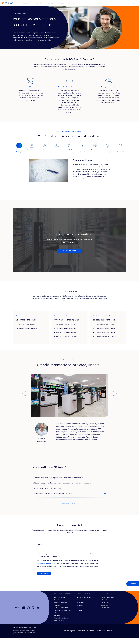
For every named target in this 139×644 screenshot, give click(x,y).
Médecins (57, 622)
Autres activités (59, 627)
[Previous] (9, 148)
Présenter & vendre (60, 606)
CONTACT (72, 3)
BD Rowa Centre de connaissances (110, 606)
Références (80, 609)
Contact (79, 617)
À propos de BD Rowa (84, 604)
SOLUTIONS (25, 3)
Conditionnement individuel (63, 617)
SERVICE (50, 3)
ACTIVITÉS (38, 3)
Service (79, 606)
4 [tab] (72, 448)
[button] (69, 478)
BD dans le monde (105, 614)
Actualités (80, 612)
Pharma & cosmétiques (61, 625)
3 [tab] (71, 448)
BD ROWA (60, 3)
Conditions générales (105, 637)
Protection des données (86, 637)
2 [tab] (70, 448)
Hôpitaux (57, 619)
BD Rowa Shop (104, 609)
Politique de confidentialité (47, 570)
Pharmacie (57, 612)
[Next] (130, 148)
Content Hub (104, 612)
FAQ (78, 614)
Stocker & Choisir (59, 604)
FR (134, 3)
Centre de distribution (61, 614)
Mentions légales (69, 637)
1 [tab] (69, 447)
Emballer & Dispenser (61, 609)
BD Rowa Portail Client (107, 604)
